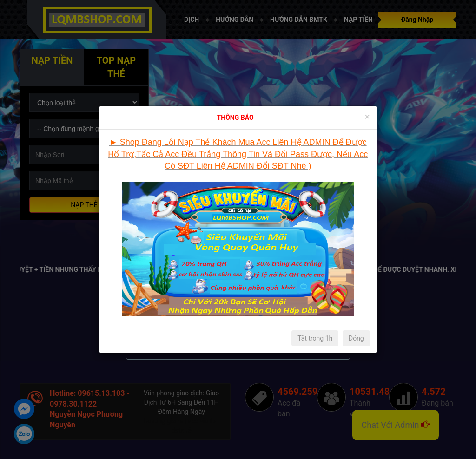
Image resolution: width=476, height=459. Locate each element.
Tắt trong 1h (315, 338)
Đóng (356, 338)
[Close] (367, 117)
